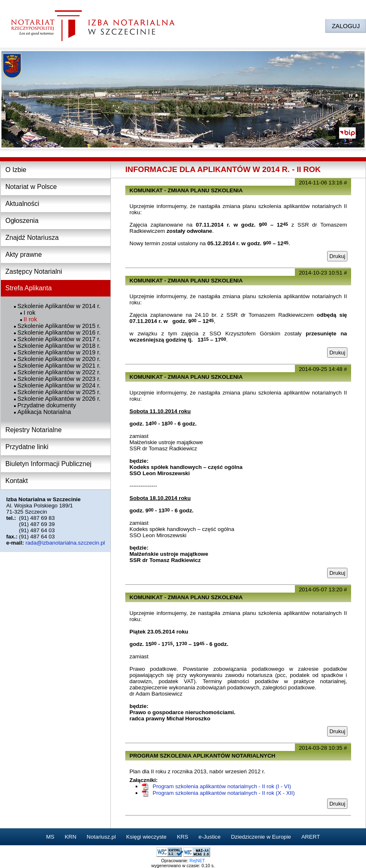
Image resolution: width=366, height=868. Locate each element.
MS (50, 837)
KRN (70, 837)
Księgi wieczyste (146, 837)
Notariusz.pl (101, 837)
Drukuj (337, 256)
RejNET (197, 861)
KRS (183, 837)
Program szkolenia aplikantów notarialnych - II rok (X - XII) (224, 793)
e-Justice (209, 837)
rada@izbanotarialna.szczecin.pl (65, 543)
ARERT (311, 837)
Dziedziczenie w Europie (261, 837)
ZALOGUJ (346, 26)
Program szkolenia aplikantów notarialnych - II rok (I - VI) (222, 786)
